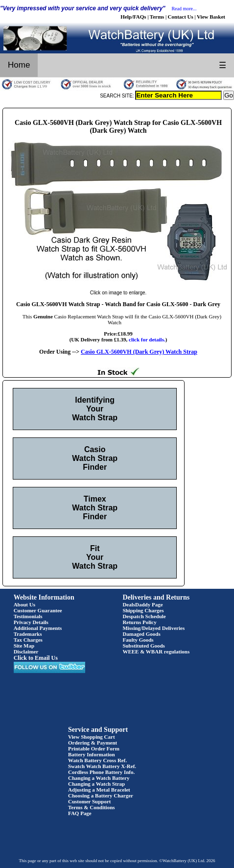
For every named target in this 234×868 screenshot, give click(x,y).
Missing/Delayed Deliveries (153, 628)
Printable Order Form (94, 748)
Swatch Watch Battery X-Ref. (102, 766)
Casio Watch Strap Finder (95, 458)
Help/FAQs (133, 17)
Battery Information (92, 754)
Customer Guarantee (38, 610)
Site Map (24, 646)
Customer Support (90, 801)
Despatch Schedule (144, 616)
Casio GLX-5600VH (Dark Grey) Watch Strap (139, 352)
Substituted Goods (144, 646)
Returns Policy (139, 622)
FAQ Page (80, 813)
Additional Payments (38, 628)
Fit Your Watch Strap (95, 557)
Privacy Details (31, 622)
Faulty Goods (138, 640)
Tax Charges (28, 640)
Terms (157, 17)
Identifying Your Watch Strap (95, 409)
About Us (24, 604)
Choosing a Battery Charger (101, 796)
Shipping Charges (143, 610)
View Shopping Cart (92, 737)
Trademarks (28, 634)
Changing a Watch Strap (96, 784)
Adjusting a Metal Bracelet (99, 790)
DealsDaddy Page (142, 604)
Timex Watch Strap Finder (95, 508)
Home (19, 65)
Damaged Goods (141, 634)
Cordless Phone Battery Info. (101, 772)
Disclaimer (26, 651)
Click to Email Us (36, 658)
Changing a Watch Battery (99, 778)
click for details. (147, 339)
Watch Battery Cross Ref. (97, 760)
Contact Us (181, 17)
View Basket (211, 17)
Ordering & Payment (93, 743)
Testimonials (28, 616)
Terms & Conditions (92, 807)
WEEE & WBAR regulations (156, 651)
